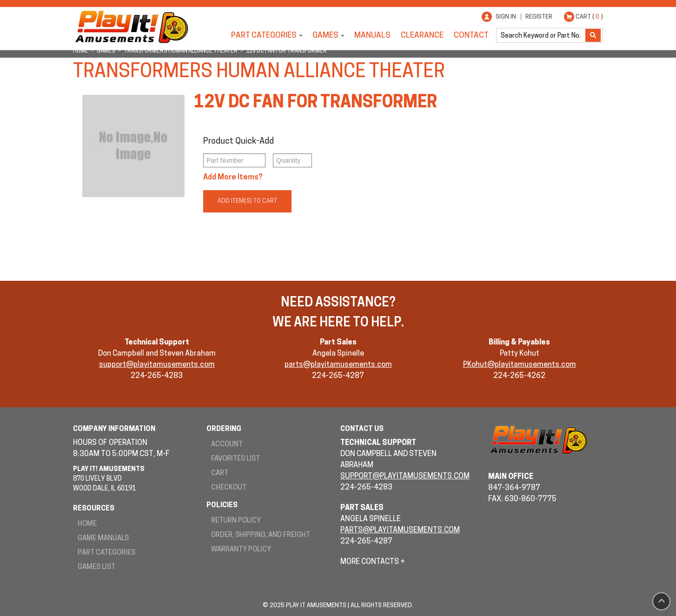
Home (87, 524)
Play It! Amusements (131, 27)
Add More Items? (233, 178)
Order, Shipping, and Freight (261, 535)
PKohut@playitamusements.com (520, 365)
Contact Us (362, 429)
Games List (96, 567)
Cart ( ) (589, 17)
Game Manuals (103, 539)
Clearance (422, 36)
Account (227, 445)
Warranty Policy (241, 550)
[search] (542, 35)
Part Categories (264, 36)
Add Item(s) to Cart (247, 201)
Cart (220, 474)
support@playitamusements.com (157, 365)
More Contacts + (373, 562)
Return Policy (236, 521)
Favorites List (235, 459)
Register (539, 17)
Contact (471, 36)
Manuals (372, 36)
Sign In (506, 17)
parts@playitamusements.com (338, 365)
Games (325, 36)
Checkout (229, 488)
